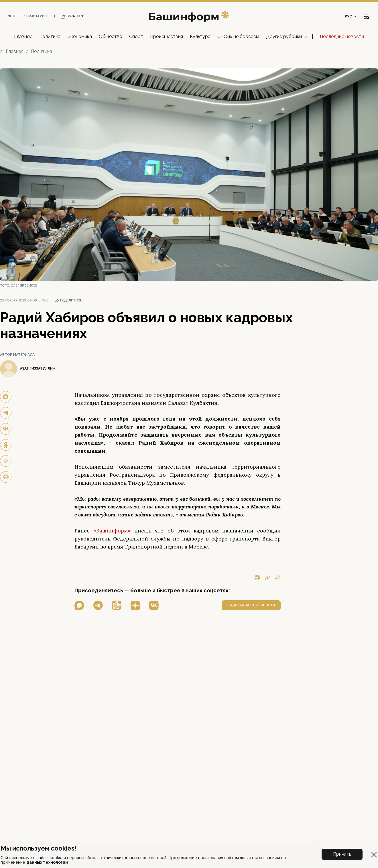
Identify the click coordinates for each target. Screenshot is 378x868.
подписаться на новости (251, 605)
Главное (23, 37)
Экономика (80, 37)
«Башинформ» (112, 531)
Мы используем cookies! (39, 848)
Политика (50, 37)
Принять (342, 854)
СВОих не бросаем (238, 37)
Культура (200, 37)
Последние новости (342, 37)
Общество (111, 37)
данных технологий (47, 862)
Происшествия (167, 37)
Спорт (136, 37)
